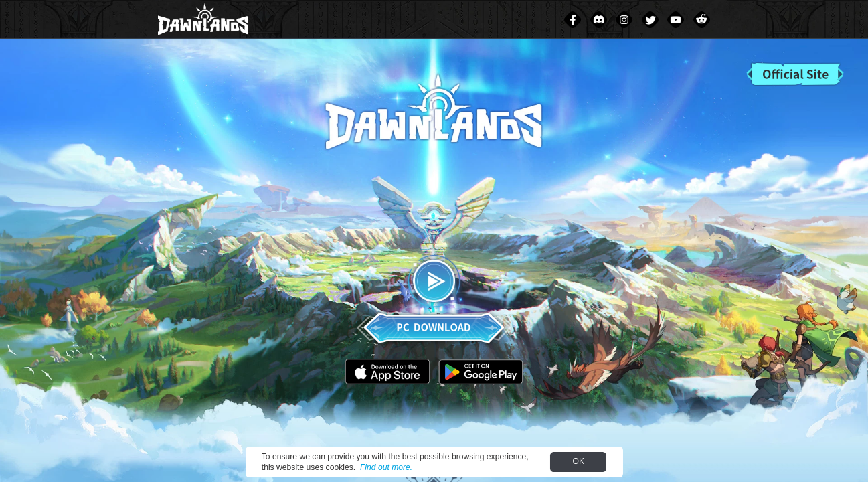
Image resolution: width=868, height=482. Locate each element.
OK (579, 461)
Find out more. (386, 467)
